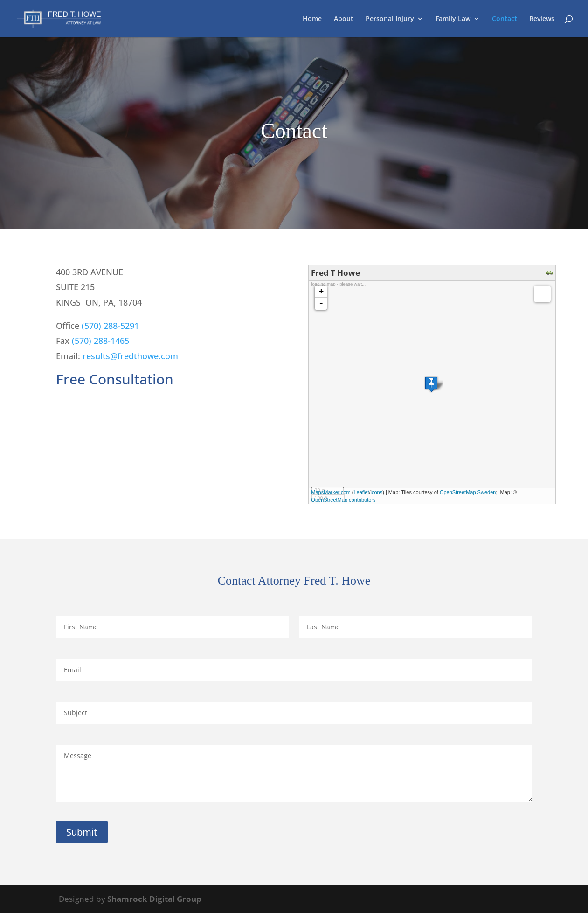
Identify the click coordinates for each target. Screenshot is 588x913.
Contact (505, 19)
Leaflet (361, 492)
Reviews (542, 19)
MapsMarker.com (331, 492)
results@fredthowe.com (130, 356)
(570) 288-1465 (100, 341)
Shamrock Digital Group (154, 899)
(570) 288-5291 (110, 326)
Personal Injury (390, 19)
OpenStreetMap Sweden (468, 492)
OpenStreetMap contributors (343, 500)
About (344, 19)
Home (312, 19)
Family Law (453, 19)
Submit (82, 832)
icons (377, 492)
